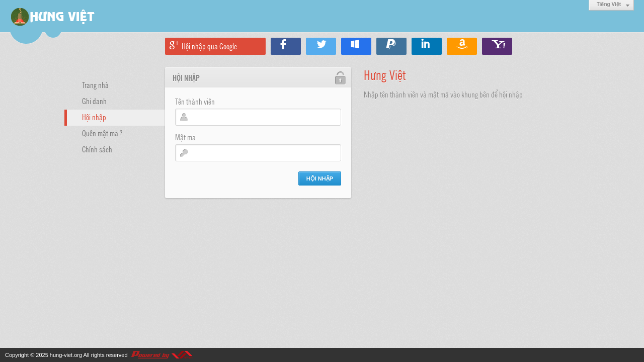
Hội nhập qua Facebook (286, 46)
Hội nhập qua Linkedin (427, 46)
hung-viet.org (66, 355)
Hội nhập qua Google (209, 46)
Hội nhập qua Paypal (391, 46)
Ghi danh (94, 101)
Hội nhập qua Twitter (321, 46)
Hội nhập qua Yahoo (497, 46)
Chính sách (97, 149)
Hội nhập (94, 117)
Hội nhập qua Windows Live (356, 46)
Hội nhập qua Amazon (462, 46)
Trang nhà (95, 84)
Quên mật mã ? (102, 133)
